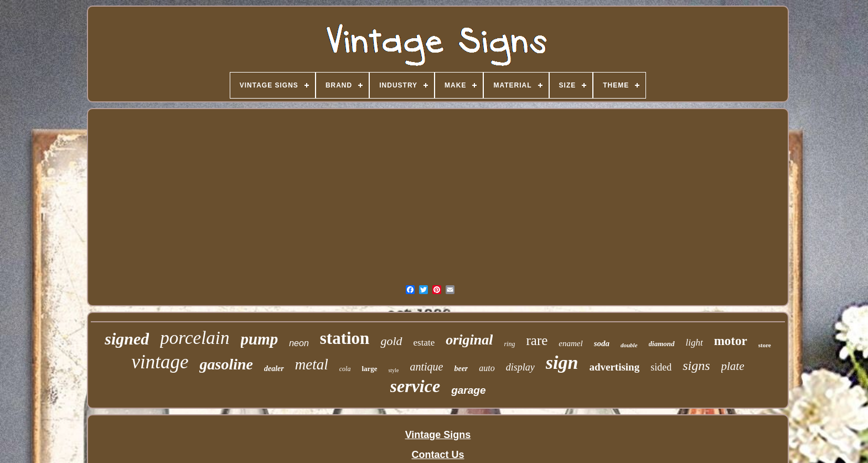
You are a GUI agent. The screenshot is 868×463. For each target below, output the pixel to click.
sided (661, 367)
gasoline (226, 364)
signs (696, 366)
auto (487, 368)
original (469, 340)
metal (312, 364)
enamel (570, 343)
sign (562, 362)
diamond (662, 344)
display (520, 367)
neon (299, 343)
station (345, 338)
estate (424, 343)
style (394, 370)
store (765, 345)
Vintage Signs (438, 435)
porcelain (195, 338)
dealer (274, 369)
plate (733, 366)
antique (426, 367)
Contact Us (438, 455)
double (629, 345)
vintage (160, 362)
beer (461, 369)
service (415, 386)
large (369, 369)
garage (468, 390)
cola (345, 369)
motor (731, 341)
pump (260, 339)
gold (391, 341)
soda (602, 343)
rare (537, 340)
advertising (614, 367)
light (694, 343)
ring (509, 344)
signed (127, 339)
